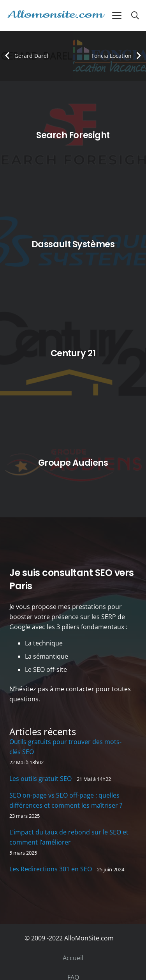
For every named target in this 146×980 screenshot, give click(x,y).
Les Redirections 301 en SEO (51, 869)
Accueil (73, 958)
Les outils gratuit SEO (40, 779)
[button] (117, 16)
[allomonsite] (56, 16)
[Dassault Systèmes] (73, 244)
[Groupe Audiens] (73, 463)
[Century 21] (73, 354)
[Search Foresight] (73, 135)
